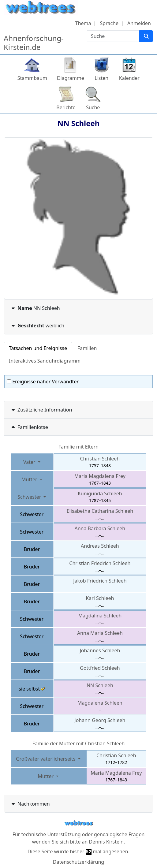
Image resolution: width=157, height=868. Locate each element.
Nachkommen (30, 804)
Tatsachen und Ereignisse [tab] (38, 348)
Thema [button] (83, 23)
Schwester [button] (30, 497)
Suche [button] (93, 107)
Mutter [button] (30, 479)
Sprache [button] (109, 23)
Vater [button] (30, 462)
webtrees (79, 823)
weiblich (37, 326)
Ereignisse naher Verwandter (43, 382)
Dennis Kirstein (106, 842)
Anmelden (139, 23)
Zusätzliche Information (41, 410)
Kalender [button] (129, 78)
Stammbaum (32, 78)
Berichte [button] (66, 107)
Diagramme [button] (71, 78)
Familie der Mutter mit (79, 743)
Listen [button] (101, 78)
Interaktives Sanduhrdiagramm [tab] (45, 361)
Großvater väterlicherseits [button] (46, 759)
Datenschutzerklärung (78, 862)
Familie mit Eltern (78, 447)
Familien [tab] (87, 348)
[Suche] (146, 36)
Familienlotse (29, 427)
